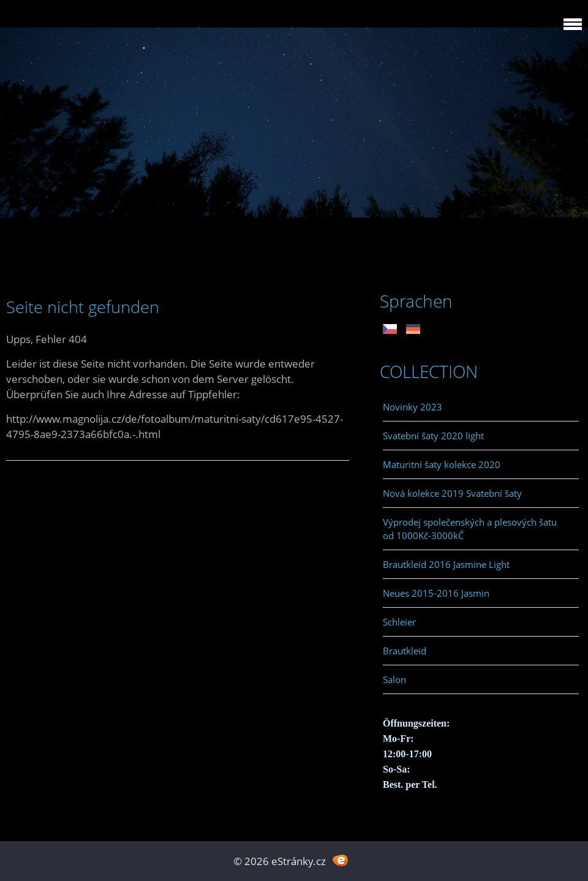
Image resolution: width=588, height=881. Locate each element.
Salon (394, 679)
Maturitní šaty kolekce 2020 (442, 464)
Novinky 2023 (413, 407)
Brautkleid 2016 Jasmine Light (446, 564)
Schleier (399, 622)
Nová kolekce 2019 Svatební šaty (452, 493)
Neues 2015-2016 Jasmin (436, 593)
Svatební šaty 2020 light (433, 436)
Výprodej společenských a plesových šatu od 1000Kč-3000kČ (470, 529)
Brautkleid (405, 651)
